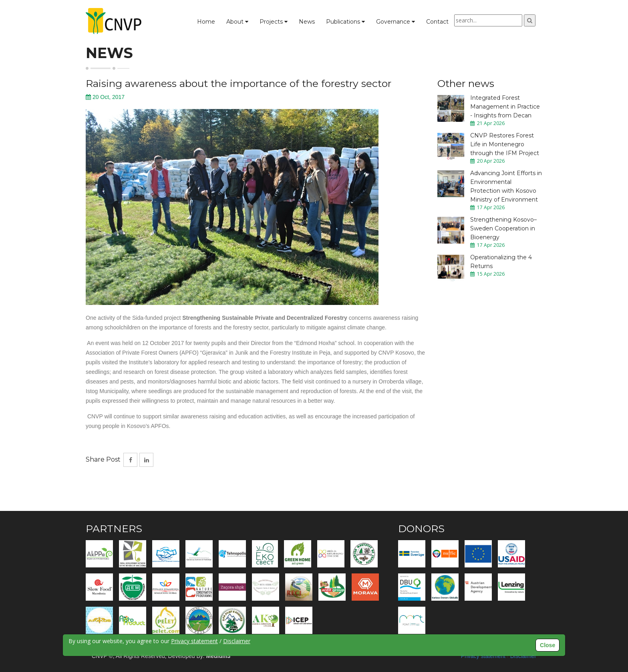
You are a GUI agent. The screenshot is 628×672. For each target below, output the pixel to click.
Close (547, 645)
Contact (437, 22)
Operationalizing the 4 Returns (501, 262)
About (237, 22)
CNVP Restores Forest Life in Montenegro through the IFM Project (505, 144)
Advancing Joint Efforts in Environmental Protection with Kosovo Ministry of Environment (506, 186)
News (307, 22)
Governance (396, 22)
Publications (345, 22)
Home (206, 22)
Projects (274, 22)
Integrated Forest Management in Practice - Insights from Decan (505, 107)
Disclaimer (523, 656)
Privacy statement (483, 656)
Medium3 (218, 656)
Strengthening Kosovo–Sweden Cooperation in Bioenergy (503, 228)
